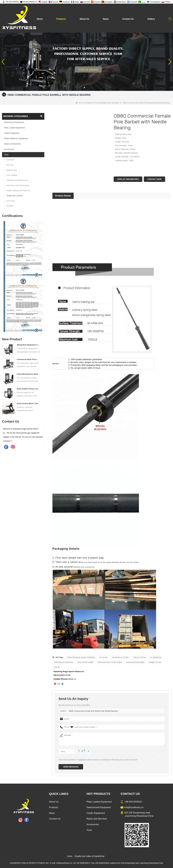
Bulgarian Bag (11, 170)
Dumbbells (9, 160)
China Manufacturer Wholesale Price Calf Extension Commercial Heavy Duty (28, 374)
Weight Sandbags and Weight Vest (18, 190)
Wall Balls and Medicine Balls (16, 180)
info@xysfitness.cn (29, 2)
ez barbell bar (156, 657)
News (106, 19)
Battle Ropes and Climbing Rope (17, 185)
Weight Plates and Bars (110, 103)
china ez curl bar (140, 657)
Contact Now (154, 179)
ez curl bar (103, 657)
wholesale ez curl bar (120, 657)
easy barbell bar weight (135, 662)
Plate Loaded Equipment (14, 128)
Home (40, 19)
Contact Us (128, 19)
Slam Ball (9, 165)
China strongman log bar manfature (81, 657)
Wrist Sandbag (11, 175)
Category (89, 103)
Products (61, 19)
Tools (97, 103)
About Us (84, 19)
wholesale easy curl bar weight (110, 662)
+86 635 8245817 (11, 2)
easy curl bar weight (85, 662)
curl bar (57, 667)
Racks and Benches (13, 144)
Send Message (71, 767)
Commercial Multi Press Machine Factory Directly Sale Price (28, 359)
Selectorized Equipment (14, 122)
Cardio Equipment (12, 133)
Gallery (151, 19)
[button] (84, 88)
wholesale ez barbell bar (64, 662)
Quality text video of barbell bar (90, 856)
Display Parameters (128, 179)
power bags (10, 201)
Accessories (9, 149)
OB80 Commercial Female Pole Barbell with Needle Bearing (92, 711)
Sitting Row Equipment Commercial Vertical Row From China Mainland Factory (28, 345)
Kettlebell (9, 206)
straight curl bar (155, 662)
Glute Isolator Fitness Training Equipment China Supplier (28, 389)
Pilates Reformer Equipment (16, 138)
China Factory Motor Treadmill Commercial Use (28, 403)
